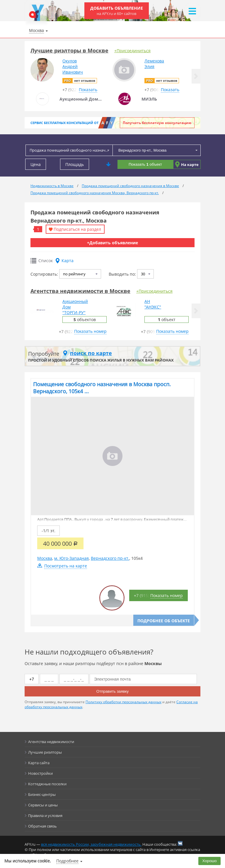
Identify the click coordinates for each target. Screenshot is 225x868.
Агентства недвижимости (51, 742)
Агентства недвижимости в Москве (80, 291)
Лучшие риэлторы (45, 752)
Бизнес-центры (42, 794)
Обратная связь (42, 826)
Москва (45, 558)
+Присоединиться (132, 51)
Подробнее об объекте (164, 621)
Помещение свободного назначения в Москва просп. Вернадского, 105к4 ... (102, 388)
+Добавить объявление (112, 243)
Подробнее (67, 861)
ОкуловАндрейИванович (73, 66)
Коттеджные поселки (47, 784)
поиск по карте (91, 353)
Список (46, 261)
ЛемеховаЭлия (154, 64)
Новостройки (40, 773)
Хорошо (210, 861)
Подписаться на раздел (77, 229)
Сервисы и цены (43, 805)
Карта (68, 261)
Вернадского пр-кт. (110, 558)
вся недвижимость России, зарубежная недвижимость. (91, 844)
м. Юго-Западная (71, 558)
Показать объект (145, 164)
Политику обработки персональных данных (123, 702)
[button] (196, 76)
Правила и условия (45, 816)
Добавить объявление (117, 11)
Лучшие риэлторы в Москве (69, 50)
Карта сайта (39, 763)
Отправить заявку (112, 691)
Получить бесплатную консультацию (157, 123)
